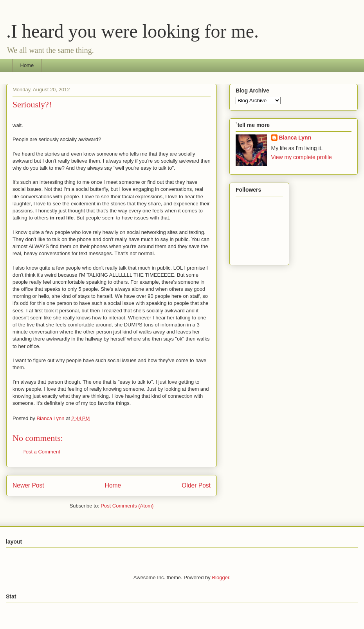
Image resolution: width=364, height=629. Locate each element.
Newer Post (28, 485)
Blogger (220, 577)
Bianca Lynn (295, 138)
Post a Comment (41, 452)
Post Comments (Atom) (127, 506)
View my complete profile (302, 157)
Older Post (196, 485)
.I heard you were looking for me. (132, 31)
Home (27, 65)
